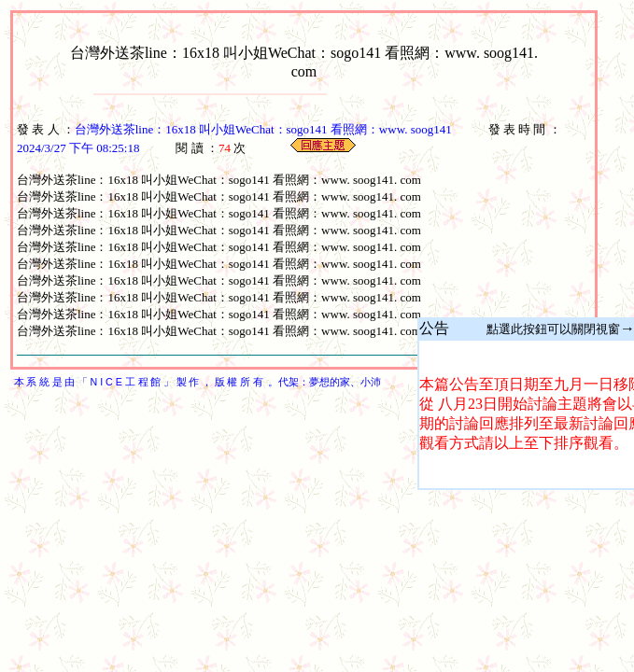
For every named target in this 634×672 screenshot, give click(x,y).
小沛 (371, 382)
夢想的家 (330, 382)
